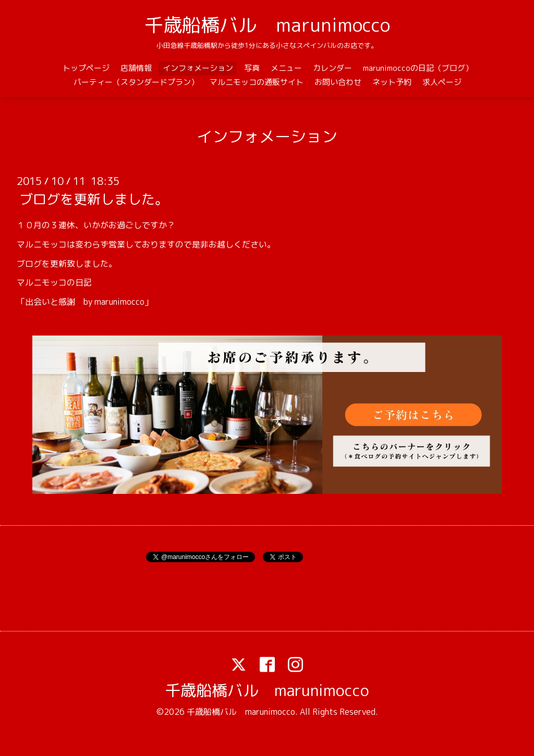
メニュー (286, 68)
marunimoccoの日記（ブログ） (418, 68)
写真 (252, 68)
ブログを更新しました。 (94, 199)
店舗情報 (136, 68)
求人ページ (442, 82)
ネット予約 (392, 82)
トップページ (86, 68)
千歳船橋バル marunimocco (267, 25)
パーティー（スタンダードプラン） (136, 82)
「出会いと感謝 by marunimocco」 (85, 302)
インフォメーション (198, 68)
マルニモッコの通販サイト (257, 82)
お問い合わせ (338, 82)
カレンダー (332, 68)
